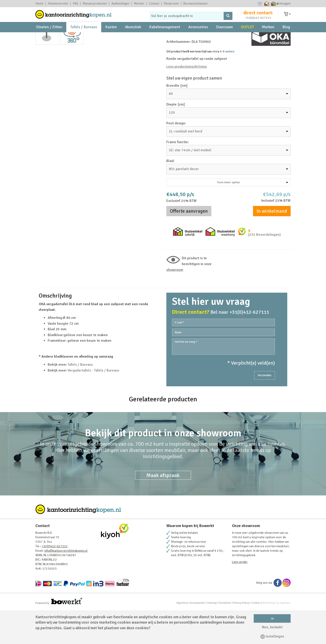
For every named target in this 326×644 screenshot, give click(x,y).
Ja (272, 618)
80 (171, 128)
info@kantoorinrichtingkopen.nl (66, 585)
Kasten (111, 36)
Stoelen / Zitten (49, 36)
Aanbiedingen (120, 4)
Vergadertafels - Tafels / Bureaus (93, 404)
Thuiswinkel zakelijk (273, 4)
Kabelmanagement (165, 36)
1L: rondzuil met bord (186, 165)
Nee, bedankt (272, 627)
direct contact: (258, 17)
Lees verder (240, 596)
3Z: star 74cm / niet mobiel (190, 184)
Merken (139, 4)
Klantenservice (58, 4)
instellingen (272, 636)
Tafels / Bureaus (84, 36)
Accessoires (198, 36)
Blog (286, 36)
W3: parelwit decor (184, 203)
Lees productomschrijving (187, 101)
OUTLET (247, 36)
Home (39, 4)
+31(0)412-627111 (258, 22)
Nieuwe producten (95, 4)
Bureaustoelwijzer (196, 4)
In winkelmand (272, 245)
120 (172, 147)
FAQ (75, 4)
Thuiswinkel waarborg (267, 4)
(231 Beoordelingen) (264, 269)
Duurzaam (224, 36)
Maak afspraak (163, 510)
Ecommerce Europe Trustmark (260, 4)
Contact (154, 4)
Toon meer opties (253, 216)
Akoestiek (133, 36)
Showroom (171, 4)
